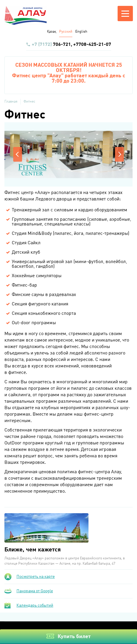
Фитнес (29, 102)
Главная (11, 102)
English (81, 32)
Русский (66, 32)
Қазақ (52, 32)
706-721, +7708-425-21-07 (69, 45)
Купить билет (74, 637)
